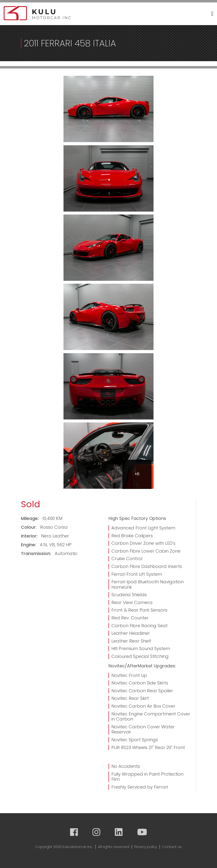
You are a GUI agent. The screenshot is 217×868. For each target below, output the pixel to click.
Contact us (172, 847)
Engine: (29, 545)
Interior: (30, 536)
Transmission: (37, 553)
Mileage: (30, 518)
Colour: (29, 527)
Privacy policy (146, 847)
